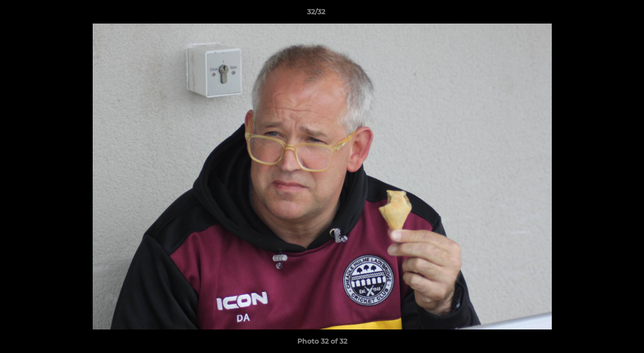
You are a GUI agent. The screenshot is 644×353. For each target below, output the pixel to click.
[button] (603, 14)
